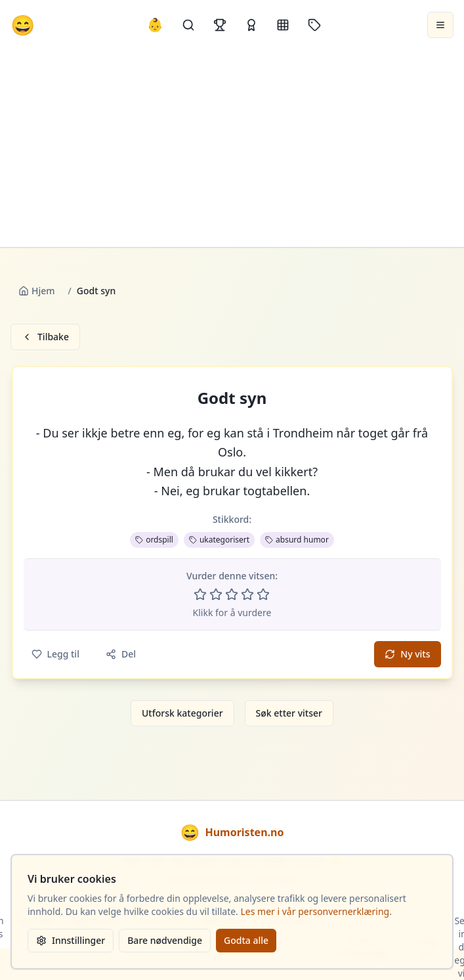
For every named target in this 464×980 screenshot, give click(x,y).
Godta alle (246, 940)
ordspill (154, 540)
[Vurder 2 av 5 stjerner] (216, 594)
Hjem (37, 291)
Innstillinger (71, 940)
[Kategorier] (283, 25)
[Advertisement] (232, 148)
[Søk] (188, 25)
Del (121, 654)
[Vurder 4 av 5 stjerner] (247, 594)
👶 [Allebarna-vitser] (155, 25)
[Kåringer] (251, 25)
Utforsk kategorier (182, 713)
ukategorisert (219, 540)
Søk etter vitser (289, 713)
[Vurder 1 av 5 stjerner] (200, 594)
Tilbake (45, 337)
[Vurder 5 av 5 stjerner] (263, 594)
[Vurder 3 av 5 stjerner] (232, 594)
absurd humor (297, 540)
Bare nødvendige (165, 940)
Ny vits (407, 654)
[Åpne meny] (440, 25)
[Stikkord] (314, 25)
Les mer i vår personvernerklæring (315, 911)
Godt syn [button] (232, 398)
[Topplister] (220, 25)
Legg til (55, 654)
